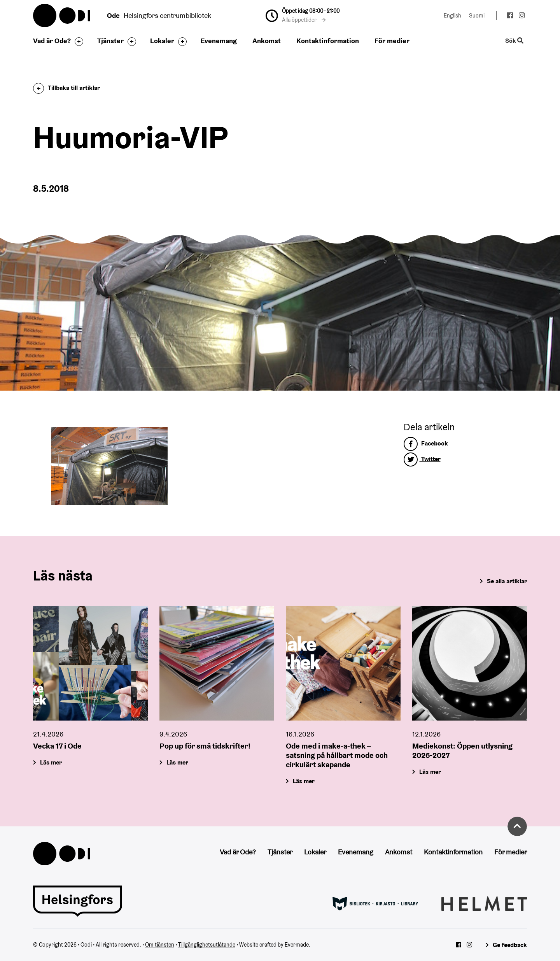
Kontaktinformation (328, 41)
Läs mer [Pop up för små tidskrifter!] (177, 762)
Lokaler (162, 41)
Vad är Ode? (52, 41)
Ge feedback (510, 945)
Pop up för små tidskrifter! (205, 746)
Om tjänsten (160, 945)
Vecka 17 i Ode (57, 746)
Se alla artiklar (507, 581)
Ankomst (267, 41)
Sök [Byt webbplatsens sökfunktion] (514, 41)
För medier (392, 41)
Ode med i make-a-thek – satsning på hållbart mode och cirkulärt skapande (337, 755)
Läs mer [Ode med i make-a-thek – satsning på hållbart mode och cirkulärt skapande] (304, 781)
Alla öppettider (304, 20)
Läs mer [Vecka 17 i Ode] (51, 762)
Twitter (422, 459)
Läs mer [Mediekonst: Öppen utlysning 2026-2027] (430, 772)
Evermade (297, 945)
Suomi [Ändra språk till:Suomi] (477, 16)
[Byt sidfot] (77, 42)
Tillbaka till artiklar (66, 88)
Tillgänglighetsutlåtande (207, 945)
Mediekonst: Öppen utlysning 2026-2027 (462, 751)
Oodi (62, 16)
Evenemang (219, 41)
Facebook (426, 443)
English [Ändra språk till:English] (452, 16)
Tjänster (110, 41)
